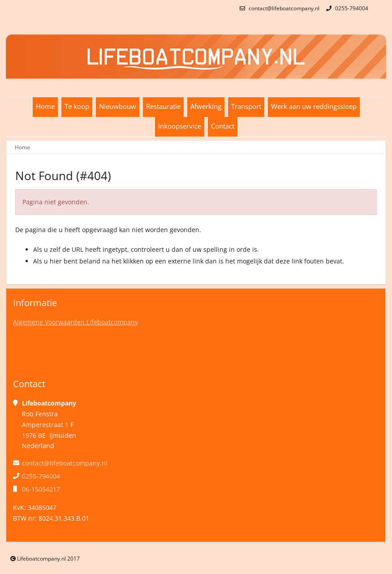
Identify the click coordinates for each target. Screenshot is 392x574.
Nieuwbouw (118, 106)
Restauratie (163, 106)
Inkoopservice (180, 126)
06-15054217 (41, 489)
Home (45, 106)
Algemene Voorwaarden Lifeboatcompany (75, 322)
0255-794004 (346, 8)
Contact (223, 126)
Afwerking (206, 106)
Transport (246, 106)
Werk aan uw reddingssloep (314, 106)
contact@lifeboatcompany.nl (278, 8)
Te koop (77, 106)
